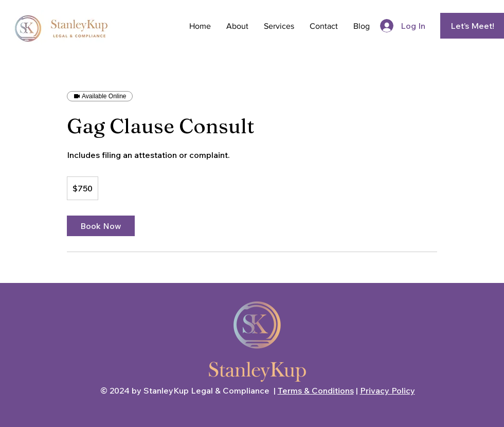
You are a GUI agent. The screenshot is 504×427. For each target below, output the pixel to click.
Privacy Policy (388, 390)
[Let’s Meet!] (472, 26)
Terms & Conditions (316, 390)
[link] (101, 226)
